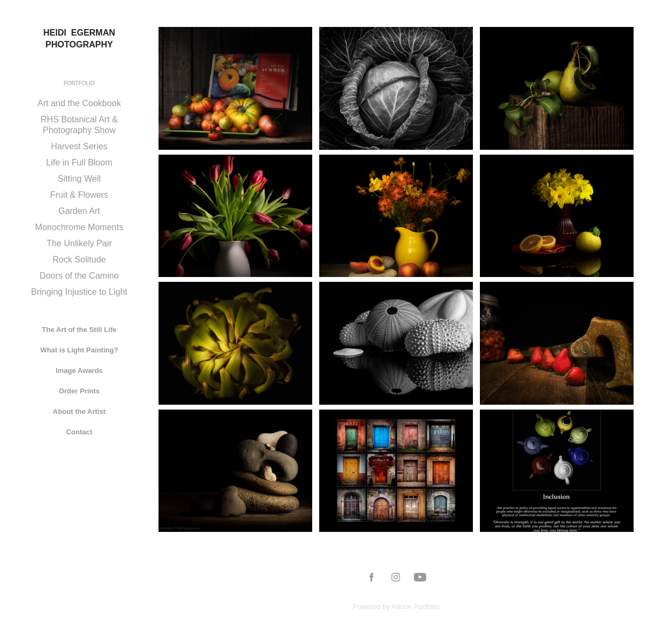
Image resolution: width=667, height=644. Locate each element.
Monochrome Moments (79, 227)
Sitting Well (79, 179)
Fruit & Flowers (79, 195)
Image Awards (79, 371)
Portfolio (79, 83)
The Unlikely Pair (79, 243)
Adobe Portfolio (415, 607)
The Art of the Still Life (79, 330)
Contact (79, 432)
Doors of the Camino (80, 276)
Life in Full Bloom (80, 162)
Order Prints (79, 391)
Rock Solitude (80, 259)
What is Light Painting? (79, 350)
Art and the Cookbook (80, 103)
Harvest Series (79, 146)
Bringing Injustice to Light (79, 292)
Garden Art (79, 211)
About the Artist (79, 411)
